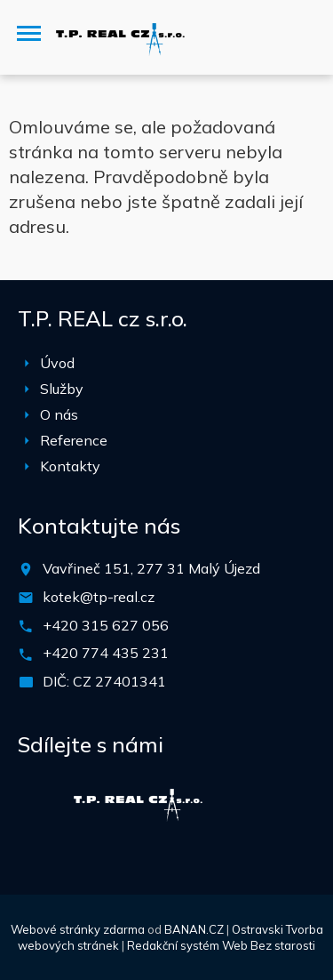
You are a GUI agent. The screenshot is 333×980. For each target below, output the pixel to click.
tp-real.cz (124, 597)
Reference (74, 440)
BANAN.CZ (194, 929)
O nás (59, 414)
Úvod (57, 363)
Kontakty (70, 466)
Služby (62, 389)
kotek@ (68, 597)
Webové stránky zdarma (78, 929)
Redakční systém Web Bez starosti (221, 945)
